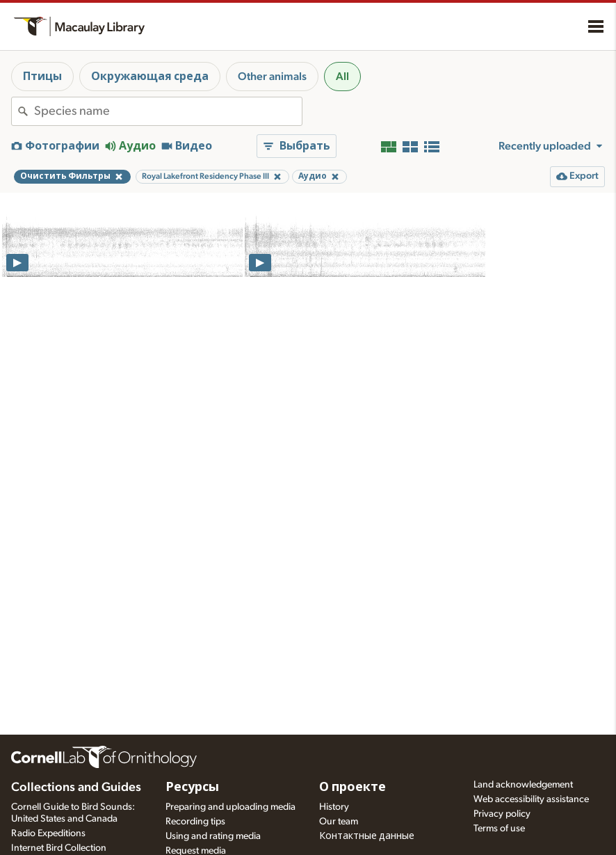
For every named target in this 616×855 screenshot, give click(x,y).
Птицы (42, 77)
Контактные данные (367, 836)
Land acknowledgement (523, 785)
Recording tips (195, 822)
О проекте (352, 788)
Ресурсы (192, 788)
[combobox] (168, 111)
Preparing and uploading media (230, 807)
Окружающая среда (150, 77)
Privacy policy (502, 814)
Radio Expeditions (48, 833)
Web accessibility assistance (531, 799)
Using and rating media (213, 836)
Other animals (272, 77)
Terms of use (499, 829)
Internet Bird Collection (59, 848)
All (342, 77)
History (334, 807)
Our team (339, 822)
